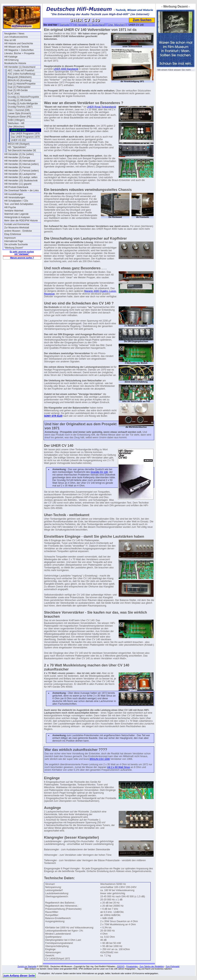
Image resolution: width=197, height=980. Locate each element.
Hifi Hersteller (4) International (20, 161)
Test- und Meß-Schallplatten (19, 204)
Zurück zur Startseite (27, 966)
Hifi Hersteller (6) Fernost (17, 167)
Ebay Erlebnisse (13, 234)
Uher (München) (16, 127)
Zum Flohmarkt (173, 966)
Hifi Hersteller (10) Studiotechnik (21, 181)
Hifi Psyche (10, 207)
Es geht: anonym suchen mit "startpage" (22, 253)
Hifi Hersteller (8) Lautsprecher (20, 174)
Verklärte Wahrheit (14, 211)
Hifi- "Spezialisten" (17, 147)
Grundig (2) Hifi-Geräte (19, 100)
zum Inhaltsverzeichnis (16, 37)
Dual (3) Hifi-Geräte (18, 90)
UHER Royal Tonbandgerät (102, 107)
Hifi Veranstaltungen (15, 197)
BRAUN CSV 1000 (100, 759)
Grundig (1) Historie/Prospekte (23, 97)
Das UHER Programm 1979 (25, 137)
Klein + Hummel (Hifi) (19, 110)
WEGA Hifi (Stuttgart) (19, 144)
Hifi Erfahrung (11, 60)
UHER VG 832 (18, 140)
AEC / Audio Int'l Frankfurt (21, 70)
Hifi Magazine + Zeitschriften (19, 50)
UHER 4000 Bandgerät (66, 69)
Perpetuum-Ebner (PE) (19, 117)
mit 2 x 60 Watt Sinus (118, 767)
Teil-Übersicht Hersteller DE (22, 150)
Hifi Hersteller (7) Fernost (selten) (21, 171)
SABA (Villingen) (16, 120)
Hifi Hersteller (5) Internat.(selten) (21, 164)
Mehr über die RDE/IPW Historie (21, 221)
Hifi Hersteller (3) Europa (17, 157)
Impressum (10, 238)
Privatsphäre (132, 966)
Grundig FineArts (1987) (20, 107)
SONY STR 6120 (53, 416)
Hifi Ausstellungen (13, 194)
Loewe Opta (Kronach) (19, 113)
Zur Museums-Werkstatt (17, 228)
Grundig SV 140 (99, 472)
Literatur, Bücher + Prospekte (19, 53)
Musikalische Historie (15, 63)
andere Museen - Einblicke (18, 231)
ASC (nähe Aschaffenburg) (21, 74)
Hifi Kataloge (11, 57)
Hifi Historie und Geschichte (19, 43)
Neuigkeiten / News (14, 34)
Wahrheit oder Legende (16, 214)
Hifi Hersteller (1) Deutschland (20, 67)
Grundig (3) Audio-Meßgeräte (23, 103)
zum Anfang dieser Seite (19, 976)
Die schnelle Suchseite (16, 244)
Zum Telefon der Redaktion (152, 966)
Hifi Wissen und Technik (17, 47)
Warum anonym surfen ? (22, 258)
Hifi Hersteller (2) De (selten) (19, 154)
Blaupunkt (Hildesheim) (20, 77)
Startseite (64, 25)
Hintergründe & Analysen (17, 217)
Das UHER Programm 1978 (25, 134)
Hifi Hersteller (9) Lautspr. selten (21, 177)
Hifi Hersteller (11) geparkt (18, 184)
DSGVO (121, 966)
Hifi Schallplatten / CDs (16, 201)
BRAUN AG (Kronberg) (19, 80)
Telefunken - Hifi (16, 123)
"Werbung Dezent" (14, 248)
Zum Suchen (142, 20)
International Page (14, 241)
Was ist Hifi (10, 40)
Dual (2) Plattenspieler (19, 87)
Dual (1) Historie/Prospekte (22, 84)
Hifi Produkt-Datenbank (16, 187)
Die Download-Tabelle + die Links (22, 190)
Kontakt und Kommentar (17, 224)
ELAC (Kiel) (14, 94)
